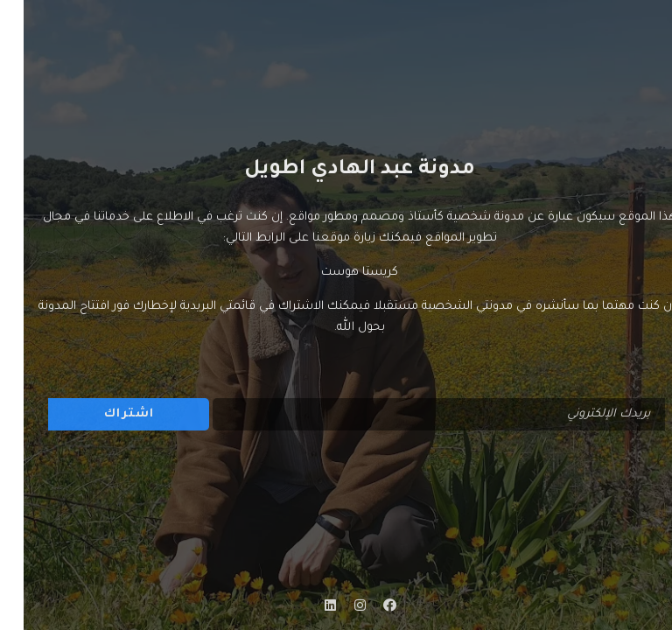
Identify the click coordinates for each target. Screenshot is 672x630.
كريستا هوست (336, 273)
